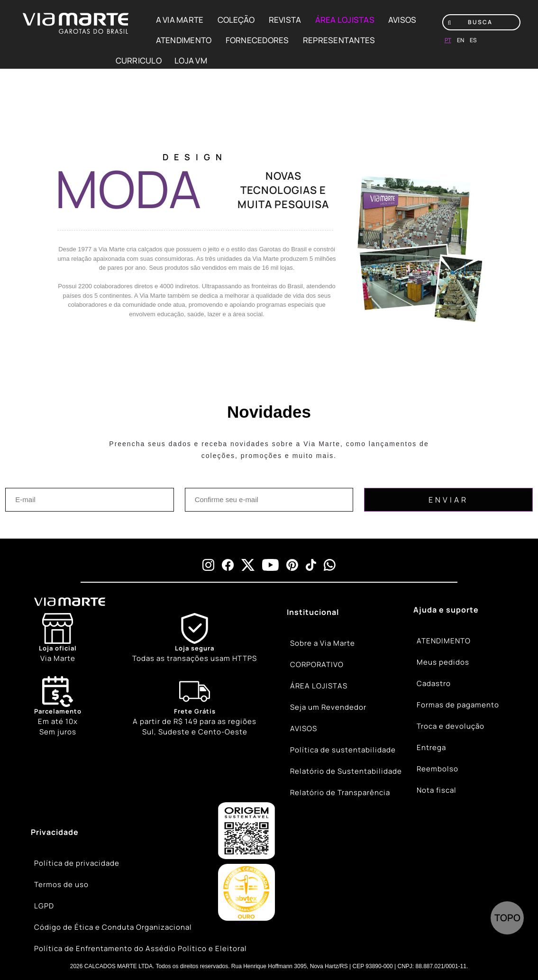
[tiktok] (311, 565)
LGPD (44, 906)
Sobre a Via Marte (323, 643)
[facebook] (228, 565)
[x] (248, 565)
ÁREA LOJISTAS (345, 20)
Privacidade (55, 832)
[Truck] (195, 707)
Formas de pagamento (458, 705)
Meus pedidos (443, 662)
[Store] (58, 638)
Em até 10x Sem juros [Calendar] (58, 706)
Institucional (313, 612)
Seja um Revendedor (328, 707)
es (473, 40)
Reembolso (438, 769)
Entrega (431, 747)
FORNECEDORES (257, 40)
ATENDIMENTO (184, 40)
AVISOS (402, 20)
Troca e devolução (451, 726)
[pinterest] (292, 565)
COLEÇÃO (236, 20)
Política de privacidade (77, 863)
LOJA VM (191, 60)
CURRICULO (139, 60)
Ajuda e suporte (446, 610)
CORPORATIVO (317, 664)
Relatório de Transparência (340, 792)
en (460, 40)
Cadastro (434, 683)
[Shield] (195, 638)
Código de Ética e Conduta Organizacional (113, 927)
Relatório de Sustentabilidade (346, 771)
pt (448, 40)
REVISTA (285, 20)
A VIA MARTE (180, 20)
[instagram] (208, 565)
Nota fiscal (437, 790)
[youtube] (270, 565)
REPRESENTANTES (339, 40)
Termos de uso (61, 884)
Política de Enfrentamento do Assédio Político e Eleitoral (141, 948)
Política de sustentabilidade (343, 750)
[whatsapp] (330, 565)
